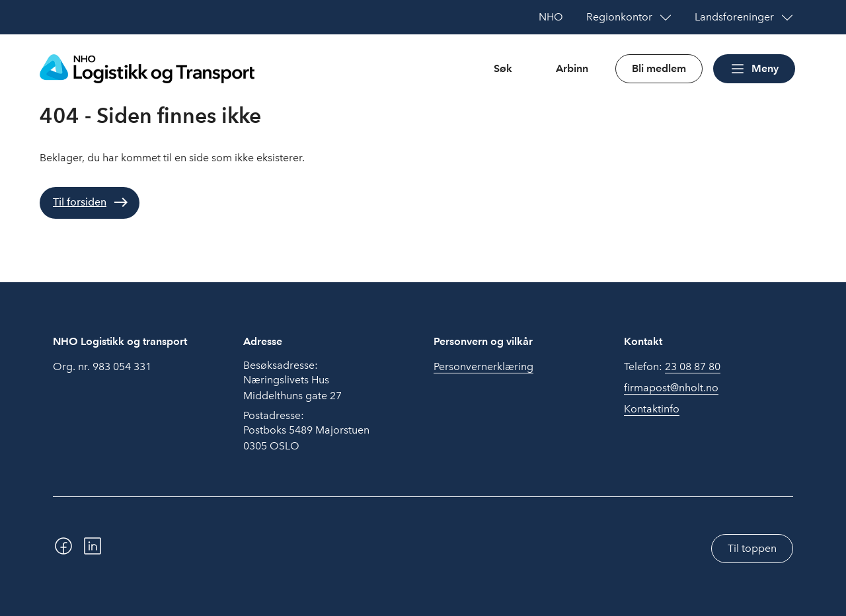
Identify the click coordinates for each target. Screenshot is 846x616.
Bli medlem (659, 68)
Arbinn (572, 68)
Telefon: (672, 367)
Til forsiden (80, 202)
